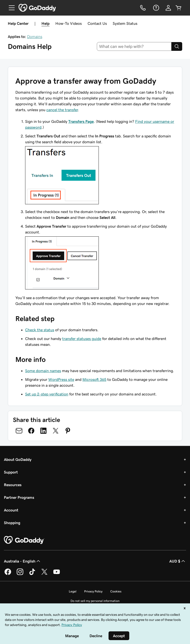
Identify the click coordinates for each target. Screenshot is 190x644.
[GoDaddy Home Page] (24, 540)
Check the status (40, 330)
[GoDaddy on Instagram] (20, 574)
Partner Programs (19, 497)
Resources (13, 485)
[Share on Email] (19, 431)
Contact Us (97, 23)
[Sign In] (168, 8)
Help (45, 23)
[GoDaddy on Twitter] (44, 574)
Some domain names (43, 371)
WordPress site (61, 379)
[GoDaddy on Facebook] (8, 574)
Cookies (116, 591)
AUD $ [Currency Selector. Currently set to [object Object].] (178, 561)
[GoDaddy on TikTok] (32, 574)
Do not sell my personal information (95, 601)
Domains (35, 36)
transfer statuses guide (82, 339)
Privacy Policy (93, 591)
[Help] (156, 8)
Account (11, 510)
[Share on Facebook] (31, 431)
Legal (73, 591)
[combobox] (134, 46)
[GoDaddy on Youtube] (57, 574)
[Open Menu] (10, 8)
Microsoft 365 (94, 379)
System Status (125, 23)
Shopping (12, 523)
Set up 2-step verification (47, 394)
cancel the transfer (62, 110)
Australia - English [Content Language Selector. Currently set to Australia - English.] (23, 561)
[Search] (177, 46)
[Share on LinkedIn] (43, 431)
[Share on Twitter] (56, 431)
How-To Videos (69, 23)
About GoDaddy (18, 459)
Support (11, 472)
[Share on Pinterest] (68, 431)
